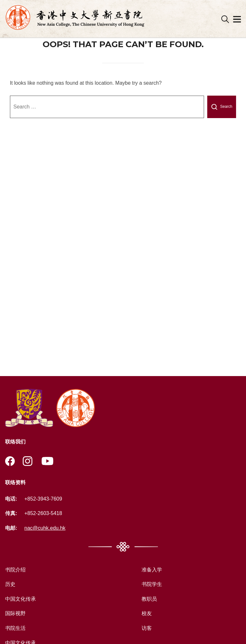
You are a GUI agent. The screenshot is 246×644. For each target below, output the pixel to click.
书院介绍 (15, 570)
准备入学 (152, 570)
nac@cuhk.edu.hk (45, 528)
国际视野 (15, 613)
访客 (147, 628)
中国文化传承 (20, 599)
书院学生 (152, 584)
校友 (147, 613)
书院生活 (15, 628)
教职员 (149, 599)
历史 (10, 584)
